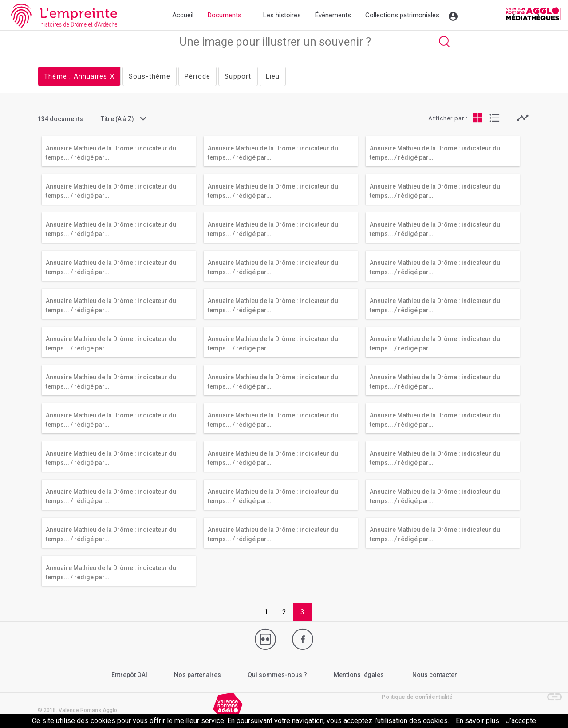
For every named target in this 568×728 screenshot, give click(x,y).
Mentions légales (359, 675)
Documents (225, 15)
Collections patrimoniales (402, 15)
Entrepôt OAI (129, 675)
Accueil (183, 15)
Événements (333, 15)
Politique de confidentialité (417, 697)
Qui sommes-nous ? (277, 675)
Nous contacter (435, 675)
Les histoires (282, 15)
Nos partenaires (197, 675)
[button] (550, 693)
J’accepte (521, 721)
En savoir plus (477, 721)
